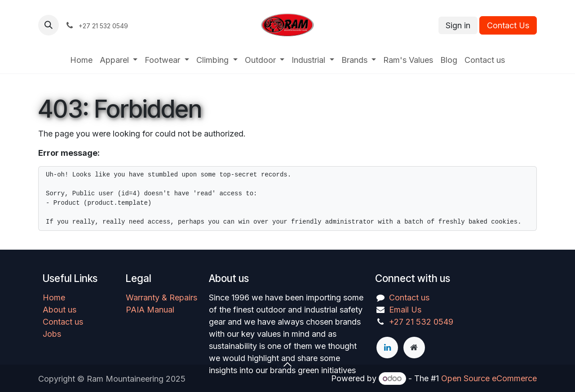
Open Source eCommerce (489, 378)
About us (60, 310)
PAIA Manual (150, 310)
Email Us (405, 310)
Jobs (52, 334)
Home (54, 297)
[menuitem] (81, 60)
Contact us (63, 322)
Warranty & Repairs (161, 297)
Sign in (458, 25)
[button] (49, 25)
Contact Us (508, 25)
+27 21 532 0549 (421, 322)
